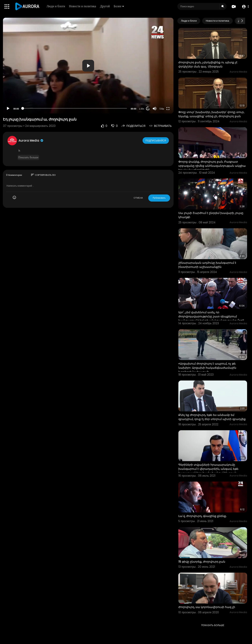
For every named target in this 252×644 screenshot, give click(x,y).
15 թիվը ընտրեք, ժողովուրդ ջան (202, 562)
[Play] (8, 109)
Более (119, 6)
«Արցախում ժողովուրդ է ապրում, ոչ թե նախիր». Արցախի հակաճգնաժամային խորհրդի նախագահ (207, 368)
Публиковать (159, 198)
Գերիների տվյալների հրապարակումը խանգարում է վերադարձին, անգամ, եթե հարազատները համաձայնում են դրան (208, 469)
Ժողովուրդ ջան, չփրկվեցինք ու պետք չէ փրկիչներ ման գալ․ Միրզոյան (208, 64)
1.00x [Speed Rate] (142, 109)
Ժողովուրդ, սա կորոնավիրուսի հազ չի (207, 607)
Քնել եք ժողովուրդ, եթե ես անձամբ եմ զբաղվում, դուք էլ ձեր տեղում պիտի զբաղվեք (212, 417)
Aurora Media (31, 141)
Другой (105, 6)
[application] (88, 66)
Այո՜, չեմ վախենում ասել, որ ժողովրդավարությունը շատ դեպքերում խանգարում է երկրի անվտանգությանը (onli (211, 316)
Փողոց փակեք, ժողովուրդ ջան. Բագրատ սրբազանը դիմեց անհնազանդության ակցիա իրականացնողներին (212, 166)
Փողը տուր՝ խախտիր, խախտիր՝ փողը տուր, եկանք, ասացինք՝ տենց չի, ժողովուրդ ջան (211, 114)
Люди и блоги (56, 6)
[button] (245, 7)
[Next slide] (242, 21)
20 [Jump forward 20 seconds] (148, 109)
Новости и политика (83, 6)
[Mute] (155, 109)
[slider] (75, 108)
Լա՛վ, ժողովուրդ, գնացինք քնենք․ (203, 516)
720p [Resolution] (162, 109)
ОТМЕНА (138, 198)
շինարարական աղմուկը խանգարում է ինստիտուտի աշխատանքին (207, 265)
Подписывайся (156, 140)
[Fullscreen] (168, 109)
